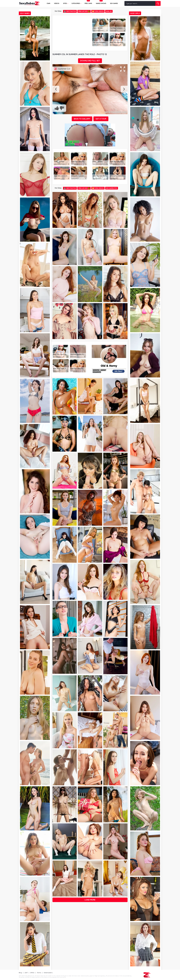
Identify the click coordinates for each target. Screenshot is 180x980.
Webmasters (48, 973)
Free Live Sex (84, 11)
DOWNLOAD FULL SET (90, 61)
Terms (39, 973)
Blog (20, 973)
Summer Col (64, 69)
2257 (26, 973)
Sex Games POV (112, 188)
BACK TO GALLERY (82, 119)
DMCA (32, 973)
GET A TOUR (101, 119)
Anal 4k (109, 11)
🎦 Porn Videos (98, 11)
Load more (90, 900)
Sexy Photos (70, 11)
